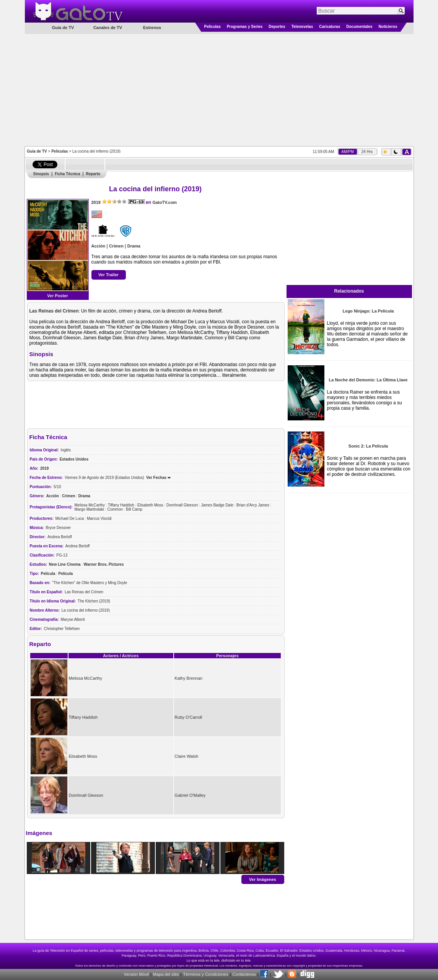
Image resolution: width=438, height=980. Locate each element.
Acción (99, 246)
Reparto (93, 174)
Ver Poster (57, 296)
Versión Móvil (136, 974)
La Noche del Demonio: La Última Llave (368, 380)
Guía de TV (37, 151)
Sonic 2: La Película (368, 446)
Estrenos (152, 28)
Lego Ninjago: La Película (368, 311)
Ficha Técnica (67, 174)
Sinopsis (41, 174)
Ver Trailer (108, 275)
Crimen (116, 246)
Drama (134, 246)
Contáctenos (244, 974)
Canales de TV (108, 28)
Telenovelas (302, 27)
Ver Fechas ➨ (158, 478)
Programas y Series (245, 27)
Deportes (277, 27)
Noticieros (388, 27)
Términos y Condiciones (205, 974)
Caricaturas (330, 27)
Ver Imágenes (263, 879)
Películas (212, 27)
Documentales (359, 27)
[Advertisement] (219, 90)
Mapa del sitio (166, 974)
